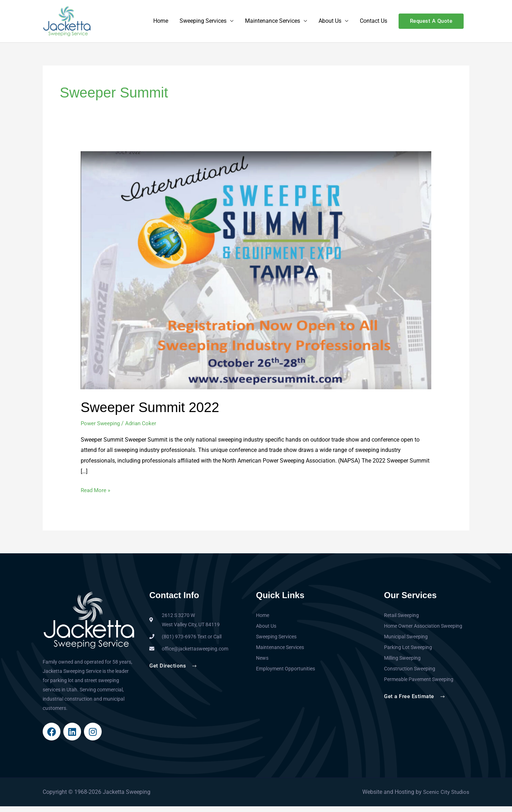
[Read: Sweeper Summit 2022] (256, 276)
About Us (330, 24)
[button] (431, 24)
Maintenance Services (273, 24)
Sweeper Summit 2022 (153, 413)
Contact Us (374, 24)
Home (161, 24)
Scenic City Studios (445, 798)
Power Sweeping (102, 429)
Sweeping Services (203, 24)
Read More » (96, 495)
